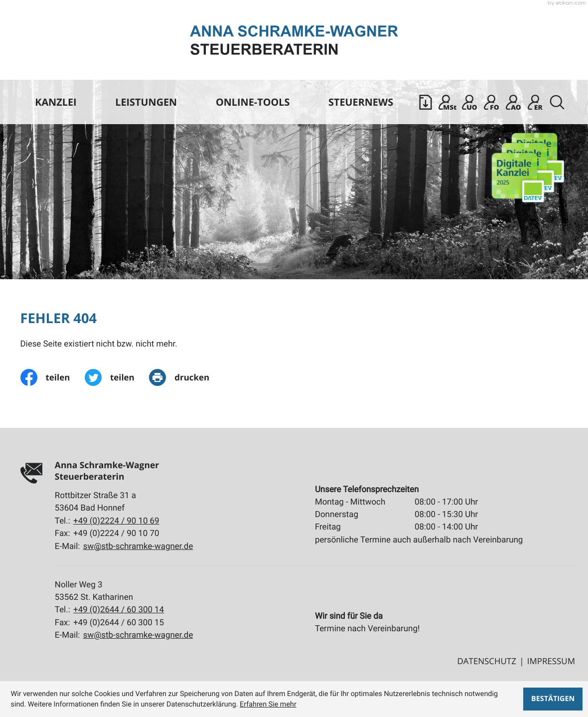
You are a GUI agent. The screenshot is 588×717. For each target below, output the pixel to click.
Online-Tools (253, 102)
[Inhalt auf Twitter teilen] (117, 377)
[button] (426, 102)
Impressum (551, 661)
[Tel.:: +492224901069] (116, 521)
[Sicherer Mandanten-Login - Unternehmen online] (469, 102)
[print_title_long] (186, 377)
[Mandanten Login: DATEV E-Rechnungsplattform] (535, 102)
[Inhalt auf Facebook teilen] (53, 377)
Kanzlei (56, 102)
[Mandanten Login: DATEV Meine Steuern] (447, 102)
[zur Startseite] (294, 40)
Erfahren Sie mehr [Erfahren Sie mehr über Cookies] (268, 704)
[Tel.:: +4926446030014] (119, 610)
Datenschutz (487, 661)
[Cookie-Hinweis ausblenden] (553, 699)
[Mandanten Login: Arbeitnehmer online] (513, 102)
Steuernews (361, 102)
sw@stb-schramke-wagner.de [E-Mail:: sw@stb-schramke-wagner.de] (138, 546)
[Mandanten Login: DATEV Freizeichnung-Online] (491, 102)
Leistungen (146, 102)
